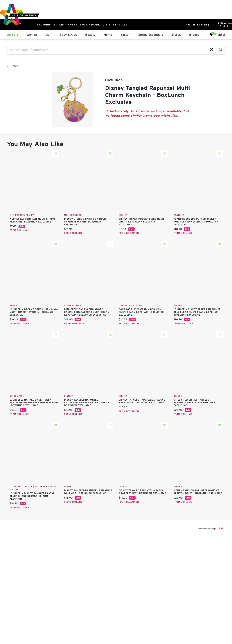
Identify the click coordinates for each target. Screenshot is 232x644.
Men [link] (48, 35)
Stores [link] (176, 35)
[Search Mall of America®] (107, 50)
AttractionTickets (225, 25)
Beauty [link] (90, 35)
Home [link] (108, 35)
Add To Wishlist (55, 154)
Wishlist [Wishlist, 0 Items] (217, 35)
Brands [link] (194, 35)
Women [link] (32, 35)
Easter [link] (125, 35)
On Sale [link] (13, 35)
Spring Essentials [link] (151, 35)
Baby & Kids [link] (68, 35)
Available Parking (198, 25)
